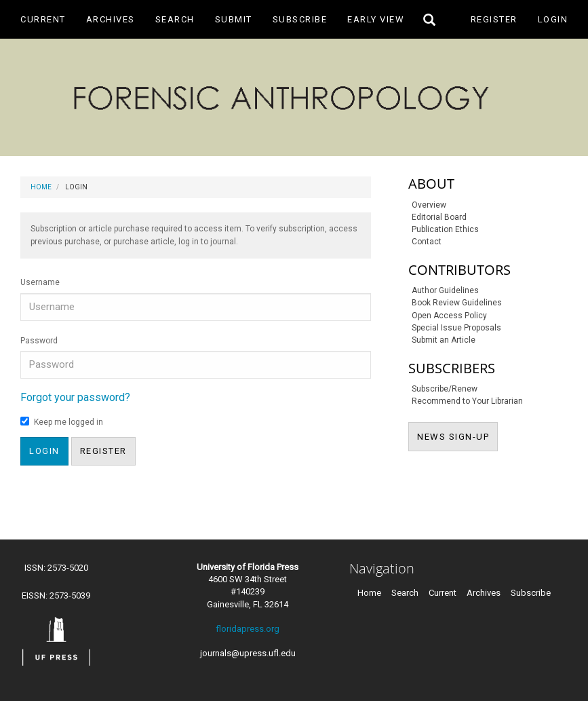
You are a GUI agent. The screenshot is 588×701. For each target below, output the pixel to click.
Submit (234, 19)
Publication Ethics (445, 229)
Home (41, 187)
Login (553, 19)
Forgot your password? (75, 397)
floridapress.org (248, 629)
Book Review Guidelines (457, 303)
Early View (376, 19)
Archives (111, 19)
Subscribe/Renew (445, 389)
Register (494, 19)
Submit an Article (444, 340)
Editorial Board (439, 217)
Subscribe (300, 19)
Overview (429, 205)
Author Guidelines (445, 290)
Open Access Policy (449, 316)
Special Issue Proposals (456, 328)
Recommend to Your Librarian (467, 401)
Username (40, 282)
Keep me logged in (62, 422)
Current (43, 19)
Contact (427, 242)
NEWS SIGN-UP (457, 436)
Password (39, 341)
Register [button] (103, 451)
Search (175, 19)
